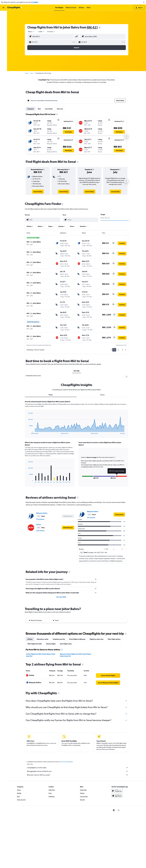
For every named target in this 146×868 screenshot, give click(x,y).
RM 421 (92, 27)
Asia (32, 73)
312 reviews (40, 519)
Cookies (35, 2)
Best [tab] (39, 109)
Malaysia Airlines (42, 513)
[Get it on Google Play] (117, 793)
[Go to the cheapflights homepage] (15, 8)
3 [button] (122, 350)
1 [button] (114, 350)
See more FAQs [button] (61, 597)
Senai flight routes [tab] (66, 644)
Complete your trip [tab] (59, 639)
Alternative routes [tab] (42, 639)
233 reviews (40, 531)
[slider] (129, 220)
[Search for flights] (3, 14)
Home (26, 73)
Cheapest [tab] (30, 109)
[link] (38, 192)
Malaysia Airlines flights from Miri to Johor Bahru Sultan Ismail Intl (76, 655)
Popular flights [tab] (51, 644)
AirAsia (39, 525)
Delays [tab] (102, 395)
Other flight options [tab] (114, 639)
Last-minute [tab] (49, 109)
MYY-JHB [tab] (76, 371)
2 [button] (118, 350)
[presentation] (100, 28)
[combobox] (31, 32)
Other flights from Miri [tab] (35, 644)
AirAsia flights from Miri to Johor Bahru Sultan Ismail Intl (41, 655)
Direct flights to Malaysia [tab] (77, 639)
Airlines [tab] (30, 639)
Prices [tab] (51, 395)
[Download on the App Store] (117, 798)
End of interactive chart (27, 432)
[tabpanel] (77, 445)
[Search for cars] (3, 22)
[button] (144, 2)
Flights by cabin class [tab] (97, 639)
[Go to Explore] (3, 27)
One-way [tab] (60, 109)
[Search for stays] (3, 18)
